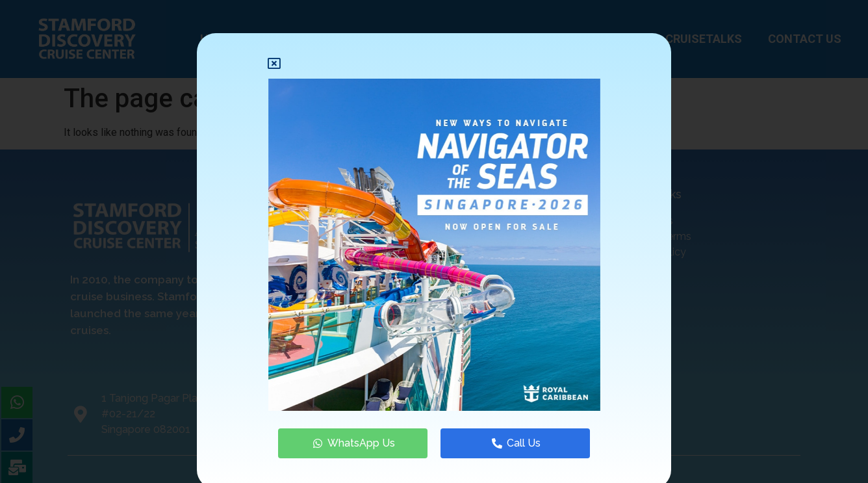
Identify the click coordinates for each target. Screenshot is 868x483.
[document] (434, 241)
